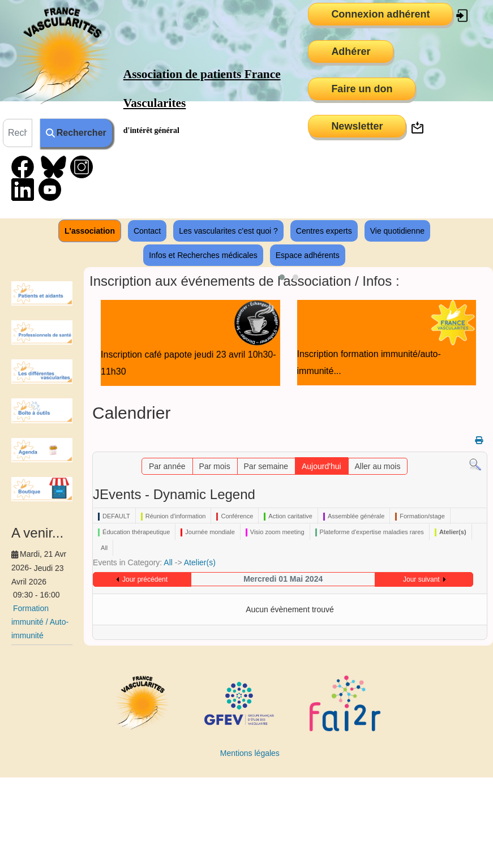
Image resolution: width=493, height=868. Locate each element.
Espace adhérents (308, 255)
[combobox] (18, 133)
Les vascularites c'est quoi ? (228, 231)
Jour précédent (145, 579)
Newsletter (357, 126)
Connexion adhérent (380, 14)
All (168, 562)
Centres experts (324, 231)
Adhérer (351, 51)
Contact (147, 231)
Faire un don (362, 89)
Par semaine (266, 466)
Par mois (214, 466)
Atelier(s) (200, 562)
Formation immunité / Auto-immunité (40, 622)
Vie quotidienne (397, 231)
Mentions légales (250, 753)
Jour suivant (421, 579)
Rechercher (76, 133)
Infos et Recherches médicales (203, 255)
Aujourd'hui (321, 466)
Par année (167, 466)
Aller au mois (378, 466)
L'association (90, 231)
